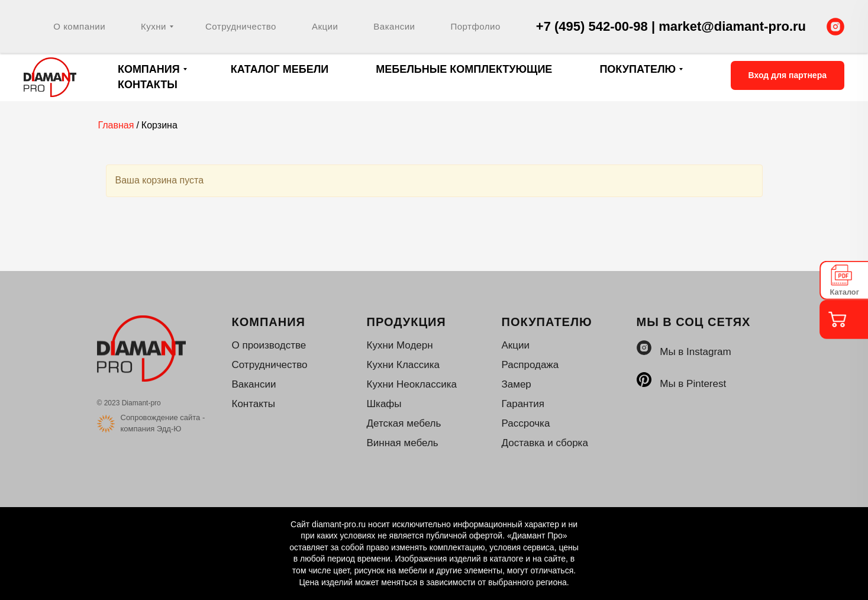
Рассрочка (526, 423)
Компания (149, 69)
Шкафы (384, 404)
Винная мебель (403, 443)
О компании (79, 26)
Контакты (148, 85)
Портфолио (475, 26)
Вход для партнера (788, 75)
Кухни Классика (404, 365)
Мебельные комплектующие (464, 69)
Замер (517, 384)
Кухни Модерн (400, 345)
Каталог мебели (280, 69)
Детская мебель (404, 423)
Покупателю (638, 69)
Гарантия (523, 404)
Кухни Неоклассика (412, 384)
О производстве (269, 345)
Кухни (154, 26)
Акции (325, 26)
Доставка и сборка (545, 443)
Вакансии (394, 26)
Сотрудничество (241, 26)
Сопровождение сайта (161, 417)
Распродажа (530, 365)
